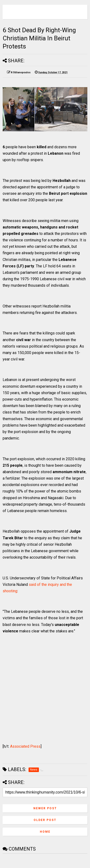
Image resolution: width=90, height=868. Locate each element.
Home (45, 832)
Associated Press (25, 746)
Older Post (45, 820)
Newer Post (45, 808)
